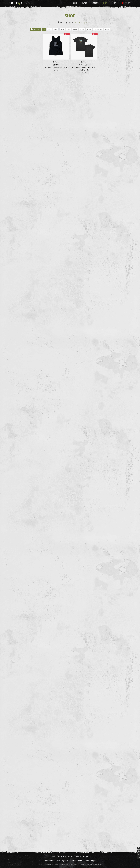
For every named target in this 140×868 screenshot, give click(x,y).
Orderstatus (61, 857)
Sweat (82, 29)
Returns (70, 857)
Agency (65, 861)
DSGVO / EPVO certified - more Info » (91, 864)
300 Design (50, 864)
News (75, 3)
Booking (73, 861)
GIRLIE (62, 29)
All (44, 29)
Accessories (98, 29)
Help (114, 3)
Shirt (56, 29)
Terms (80, 861)
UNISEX (75, 29)
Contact (86, 857)
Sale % (107, 29)
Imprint (94, 861)
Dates (85, 3)
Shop (105, 3)
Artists (95, 3)
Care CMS (66, 864)
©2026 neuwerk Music (52, 861)
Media (89, 29)
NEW (50, 29)
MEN (69, 29)
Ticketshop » (81, 22)
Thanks (78, 857)
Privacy (87, 861)
